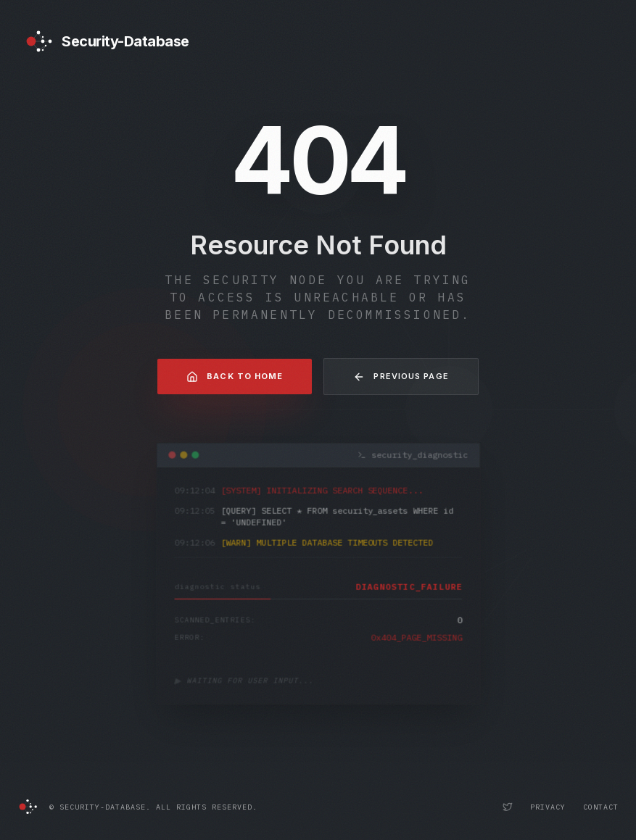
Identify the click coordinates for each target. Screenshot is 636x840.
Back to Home (235, 377)
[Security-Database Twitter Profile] (508, 807)
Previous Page (401, 377)
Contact (601, 807)
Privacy (548, 807)
